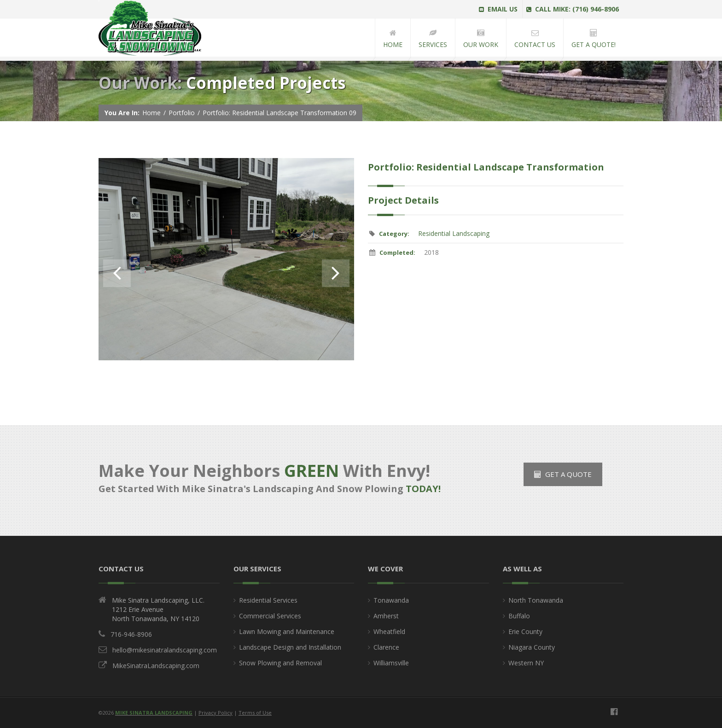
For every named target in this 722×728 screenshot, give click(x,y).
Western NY (526, 663)
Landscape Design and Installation (290, 647)
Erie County (525, 631)
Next (336, 273)
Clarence (386, 647)
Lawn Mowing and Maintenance (287, 631)
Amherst (386, 616)
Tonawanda (391, 600)
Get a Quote (563, 474)
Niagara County (532, 647)
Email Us (498, 9)
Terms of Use (255, 713)
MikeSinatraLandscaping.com (156, 666)
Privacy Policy (215, 713)
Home (151, 113)
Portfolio (182, 113)
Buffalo (519, 616)
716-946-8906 (131, 634)
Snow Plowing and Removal (280, 663)
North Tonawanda (536, 600)
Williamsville (391, 663)
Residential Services (268, 600)
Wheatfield (389, 631)
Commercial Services (270, 616)
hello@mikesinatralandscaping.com (165, 650)
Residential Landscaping (454, 233)
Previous (117, 273)
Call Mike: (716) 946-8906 (573, 9)
